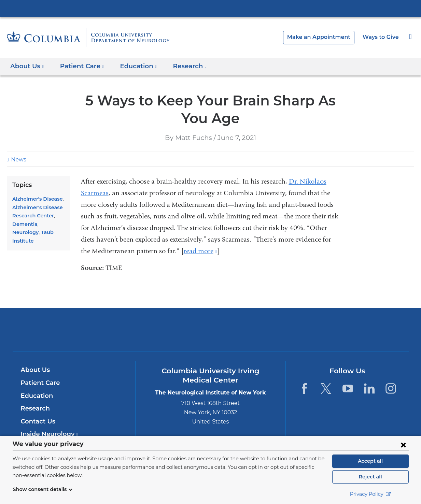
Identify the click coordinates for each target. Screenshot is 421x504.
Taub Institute (28, 232)
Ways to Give (381, 37)
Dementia (23, 224)
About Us (34, 370)
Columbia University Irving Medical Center (211, 8)
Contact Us (37, 421)
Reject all (370, 477)
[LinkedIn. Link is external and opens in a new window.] (369, 388)
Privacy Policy (370, 494)
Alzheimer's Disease (36, 199)
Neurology (49, 224)
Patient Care (39, 383)
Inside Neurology (47, 434)
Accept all (370, 461)
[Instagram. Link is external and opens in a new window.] (391, 388)
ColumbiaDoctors (309, 329)
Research (35, 408)
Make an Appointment (324, 37)
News (18, 160)
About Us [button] (27, 66)
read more (200, 251)
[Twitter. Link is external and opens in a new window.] (326, 388)
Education (36, 396)
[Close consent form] (403, 445)
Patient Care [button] (79, 66)
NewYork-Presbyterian (210, 334)
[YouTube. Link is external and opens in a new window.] (348, 388)
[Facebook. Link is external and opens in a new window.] (304, 388)
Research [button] (182, 66)
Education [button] (132, 66)
